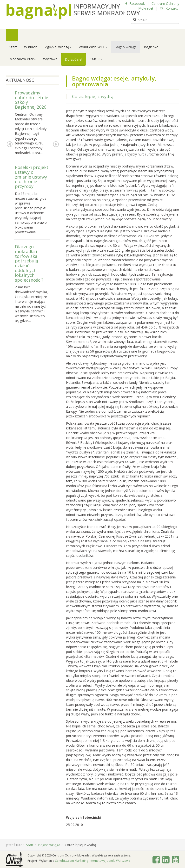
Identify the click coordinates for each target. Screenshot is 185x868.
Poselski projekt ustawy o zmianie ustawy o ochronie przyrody (32, 177)
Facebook (135, 3)
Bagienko (151, 47)
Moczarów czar (23, 59)
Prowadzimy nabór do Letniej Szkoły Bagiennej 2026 (32, 100)
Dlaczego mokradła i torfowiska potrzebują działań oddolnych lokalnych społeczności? (29, 263)
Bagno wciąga (126, 47)
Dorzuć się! (73, 59)
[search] (155, 20)
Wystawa (50, 59)
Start (13, 47)
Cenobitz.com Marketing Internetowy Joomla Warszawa (92, 861)
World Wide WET (93, 47)
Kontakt (169, 8)
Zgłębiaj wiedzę (58, 47)
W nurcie (31, 47)
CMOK (96, 59)
